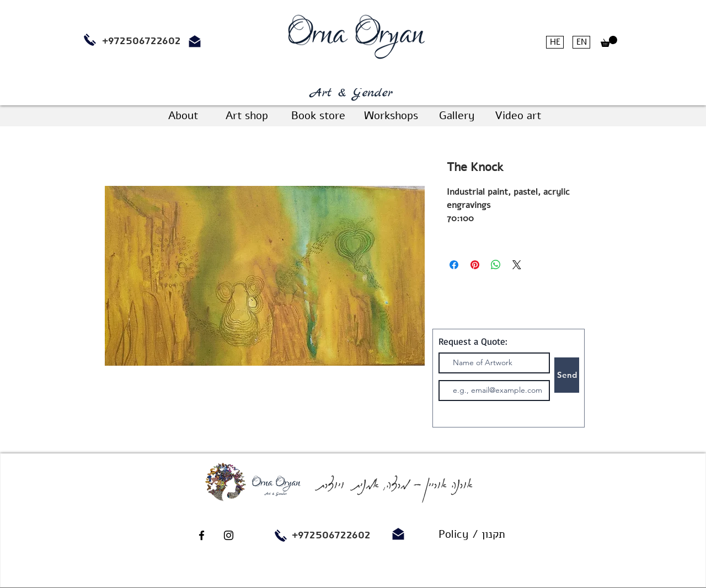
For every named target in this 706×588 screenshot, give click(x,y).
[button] (609, 41)
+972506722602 (331, 535)
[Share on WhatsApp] (496, 265)
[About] (183, 116)
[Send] (567, 375)
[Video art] (518, 116)
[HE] (555, 42)
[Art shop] (247, 116)
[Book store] (318, 116)
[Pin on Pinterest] (475, 265)
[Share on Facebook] (454, 265)
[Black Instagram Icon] (229, 535)
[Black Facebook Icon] (202, 535)
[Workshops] (391, 116)
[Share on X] (517, 265)
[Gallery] (457, 116)
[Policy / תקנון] (472, 534)
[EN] (581, 42)
